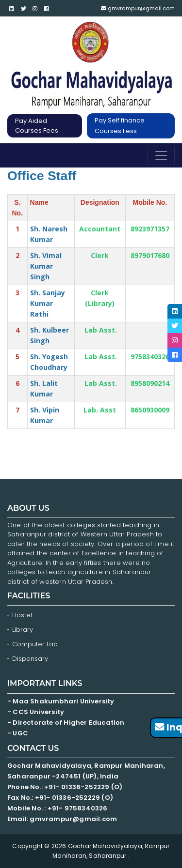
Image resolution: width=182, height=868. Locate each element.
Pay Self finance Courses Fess (120, 126)
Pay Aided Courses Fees (37, 126)
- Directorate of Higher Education (67, 723)
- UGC (18, 733)
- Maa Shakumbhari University (62, 701)
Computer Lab (36, 644)
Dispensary (30, 659)
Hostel (22, 615)
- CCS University (36, 712)
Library (23, 630)
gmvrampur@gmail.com (138, 8)
